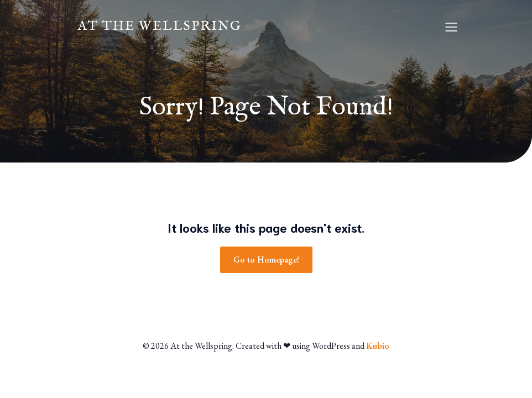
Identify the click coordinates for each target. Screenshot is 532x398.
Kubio (378, 346)
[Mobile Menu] (451, 27)
